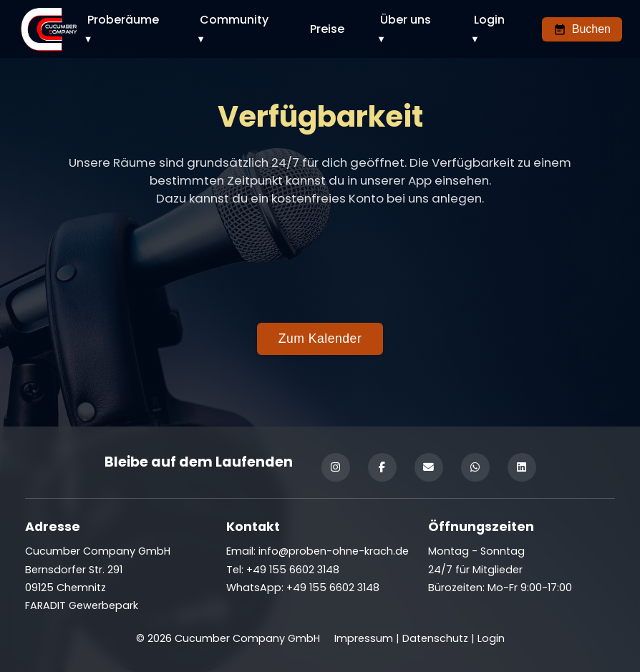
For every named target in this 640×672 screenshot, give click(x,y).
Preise (327, 29)
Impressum (364, 638)
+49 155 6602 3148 (333, 588)
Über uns (406, 20)
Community (234, 20)
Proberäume (123, 20)
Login (489, 20)
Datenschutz (435, 638)
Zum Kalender (320, 339)
